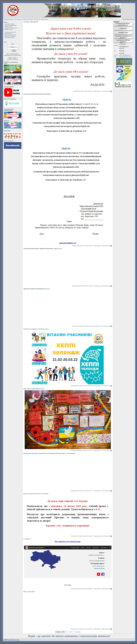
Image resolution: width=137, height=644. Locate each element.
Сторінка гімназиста (10, 32)
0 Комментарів (97, 91)
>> (79, 632)
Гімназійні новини (8, 19)
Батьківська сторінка (10, 35)
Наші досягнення (9, 37)
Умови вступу (8, 27)
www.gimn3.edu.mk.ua (125, 57)
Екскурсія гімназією (28, 19)
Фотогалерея (18, 19)
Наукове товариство (10, 36)
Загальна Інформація (11, 25)
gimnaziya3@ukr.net (125, 55)
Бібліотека (37, 19)
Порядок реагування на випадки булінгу (11, 29)
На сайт (68, 585)
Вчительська (44, 19)
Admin (80, 91)
